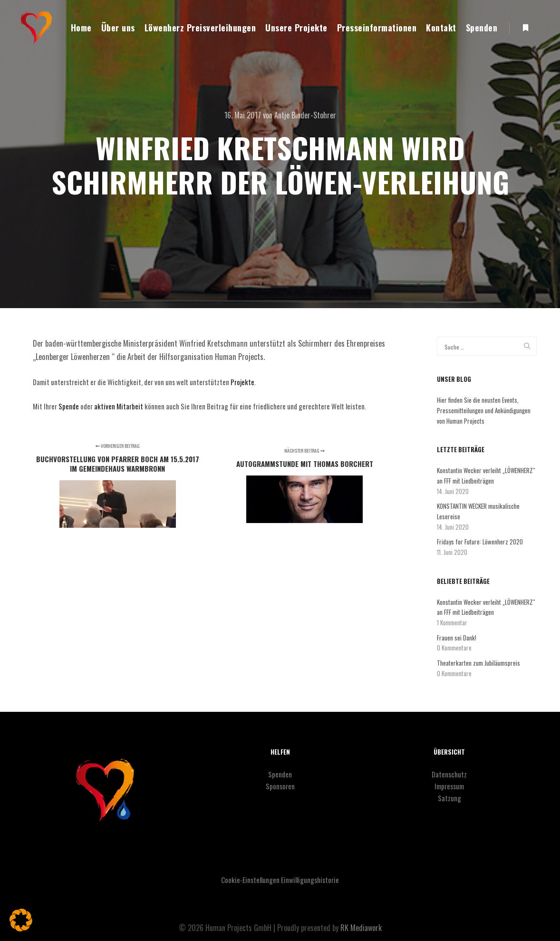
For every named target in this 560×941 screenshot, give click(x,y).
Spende (68, 406)
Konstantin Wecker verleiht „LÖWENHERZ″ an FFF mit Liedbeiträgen (486, 475)
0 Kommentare (454, 648)
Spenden (280, 774)
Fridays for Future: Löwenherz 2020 (480, 542)
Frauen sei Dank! (457, 638)
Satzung (449, 798)
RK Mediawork (361, 928)
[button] (21, 920)
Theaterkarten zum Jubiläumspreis (478, 663)
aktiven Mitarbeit (118, 406)
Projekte (242, 382)
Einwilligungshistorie (310, 880)
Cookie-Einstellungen (250, 880)
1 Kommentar (452, 622)
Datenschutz (449, 774)
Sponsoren (280, 786)
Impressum (449, 786)
